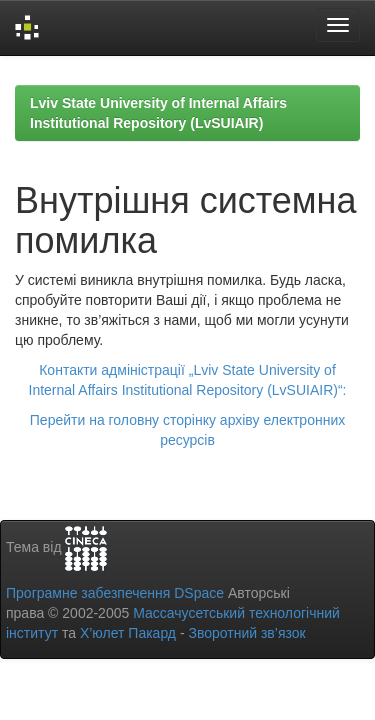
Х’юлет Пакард (128, 633)
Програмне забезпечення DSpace (115, 593)
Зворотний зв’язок (246, 633)
